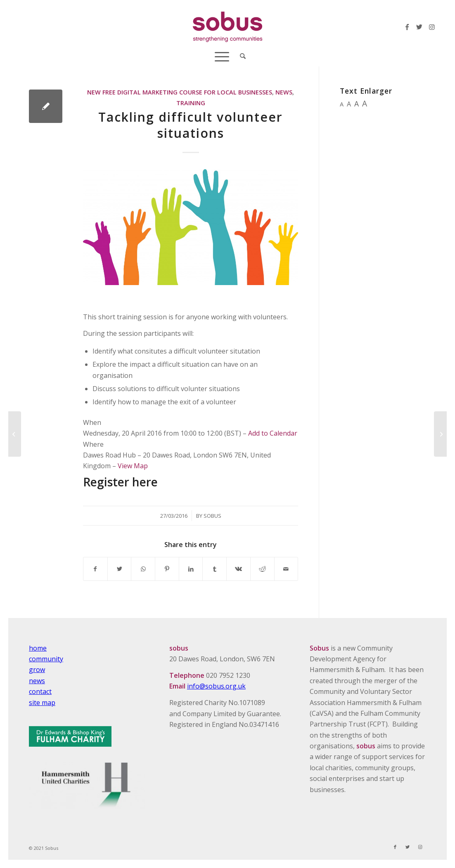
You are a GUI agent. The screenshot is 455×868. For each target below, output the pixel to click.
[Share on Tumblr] (214, 569)
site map (42, 703)
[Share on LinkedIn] (191, 569)
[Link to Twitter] (419, 27)
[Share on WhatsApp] (143, 569)
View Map (133, 466)
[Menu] (222, 56)
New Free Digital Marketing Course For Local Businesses (180, 92)
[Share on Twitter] (120, 569)
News (284, 92)
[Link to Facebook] (407, 27)
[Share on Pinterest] (167, 569)
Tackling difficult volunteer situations (191, 125)
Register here (120, 482)
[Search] (240, 56)
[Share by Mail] (286, 569)
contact (40, 691)
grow (37, 670)
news (37, 681)
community (46, 659)
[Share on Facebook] (95, 569)
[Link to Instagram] (432, 27)
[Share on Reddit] (262, 569)
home (38, 648)
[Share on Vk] (238, 569)
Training (191, 103)
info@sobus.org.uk (216, 686)
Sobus (212, 516)
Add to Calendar (273, 433)
